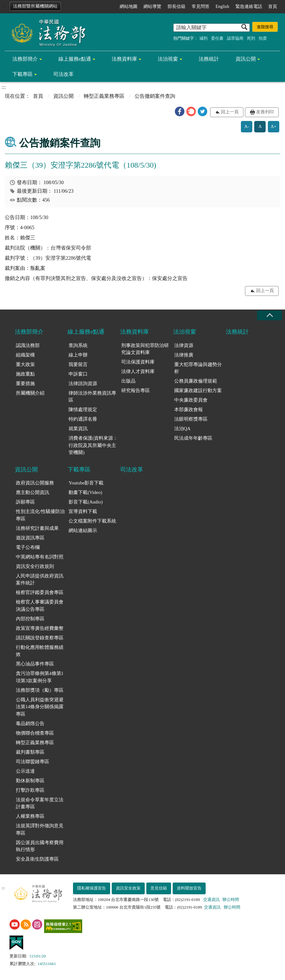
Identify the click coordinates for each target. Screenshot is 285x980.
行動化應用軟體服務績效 (40, 651)
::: (4, 5)
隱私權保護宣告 (92, 888)
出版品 (128, 381)
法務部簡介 (25, 59)
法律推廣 (184, 355)
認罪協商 (235, 38)
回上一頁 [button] (230, 112)
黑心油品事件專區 (35, 664)
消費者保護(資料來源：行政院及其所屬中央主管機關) (93, 445)
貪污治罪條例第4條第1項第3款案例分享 (40, 677)
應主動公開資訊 (33, 492)
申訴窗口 (78, 374)
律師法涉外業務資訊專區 (92, 397)
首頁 (273, 7)
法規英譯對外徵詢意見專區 (40, 829)
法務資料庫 (124, 59)
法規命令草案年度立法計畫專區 (40, 803)
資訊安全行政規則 (35, 566)
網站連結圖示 (83, 530)
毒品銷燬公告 (30, 723)
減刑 (203, 38)
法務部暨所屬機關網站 (35, 6)
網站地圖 (129, 7)
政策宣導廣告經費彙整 (40, 628)
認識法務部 (28, 345)
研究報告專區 (136, 390)
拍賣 (263, 38)
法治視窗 (168, 59)
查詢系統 (78, 345)
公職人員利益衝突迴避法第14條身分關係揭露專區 (40, 707)
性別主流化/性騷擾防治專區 (40, 515)
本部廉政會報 (189, 410)
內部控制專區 (30, 619)
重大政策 (25, 364)
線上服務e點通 (75, 59)
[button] (180, 111)
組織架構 (25, 355)
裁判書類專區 (30, 752)
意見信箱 (159, 888)
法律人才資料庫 (138, 371)
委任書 (217, 38)
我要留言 (78, 364)
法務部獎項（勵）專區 (40, 690)
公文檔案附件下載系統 (92, 521)
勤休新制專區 (30, 781)
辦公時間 (231, 900)
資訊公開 (246, 59)
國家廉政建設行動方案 (198, 390)
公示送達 (25, 771)
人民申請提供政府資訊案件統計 (40, 580)
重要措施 (25, 383)
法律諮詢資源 (83, 383)
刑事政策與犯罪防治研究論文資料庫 (145, 349)
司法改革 (63, 74)
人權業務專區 (30, 816)
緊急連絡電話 (249, 7)
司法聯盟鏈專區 (33, 762)
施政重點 (25, 374)
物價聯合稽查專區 (35, 733)
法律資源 (184, 345)
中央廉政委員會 (191, 400)
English (222, 7)
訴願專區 (25, 502)
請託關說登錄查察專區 (40, 638)
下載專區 (23, 74)
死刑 (251, 38)
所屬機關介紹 (30, 393)
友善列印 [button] (265, 112)
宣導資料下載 (83, 511)
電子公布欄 (28, 547)
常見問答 (201, 7)
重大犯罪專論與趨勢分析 (198, 368)
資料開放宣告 (189, 888)
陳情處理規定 (83, 410)
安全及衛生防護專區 (37, 859)
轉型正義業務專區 (104, 96)
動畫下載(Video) (85, 492)
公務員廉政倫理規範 (196, 381)
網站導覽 (152, 7)
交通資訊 (211, 900)
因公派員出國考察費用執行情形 (40, 846)
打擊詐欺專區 (30, 790)
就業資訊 (78, 429)
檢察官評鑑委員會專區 (40, 592)
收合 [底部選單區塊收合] (269, 315)
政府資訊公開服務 (35, 483)
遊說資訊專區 (30, 538)
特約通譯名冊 (83, 419)
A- (247, 127)
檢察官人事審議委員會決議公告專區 (40, 606)
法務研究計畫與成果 (37, 528)
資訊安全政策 (128, 888)
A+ (274, 127)
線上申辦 (78, 355)
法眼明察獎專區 (191, 419)
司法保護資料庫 (138, 362)
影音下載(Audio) (86, 502)
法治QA (182, 429)
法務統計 (209, 59)
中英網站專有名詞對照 (40, 557)
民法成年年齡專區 (193, 438)
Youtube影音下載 (86, 483)
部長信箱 (176, 7)
